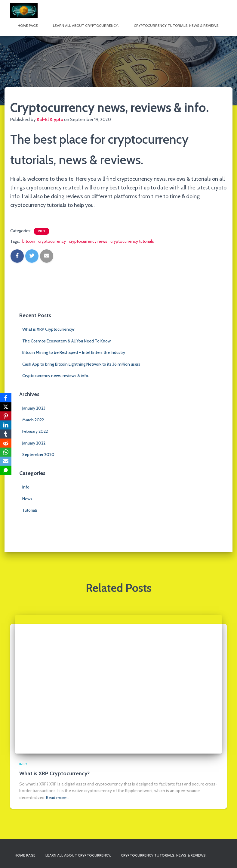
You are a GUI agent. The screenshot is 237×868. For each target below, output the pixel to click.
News (27, 499)
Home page (28, 25)
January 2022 (34, 443)
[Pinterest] (6, 416)
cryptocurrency (52, 241)
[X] (6, 407)
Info (42, 231)
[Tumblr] (6, 434)
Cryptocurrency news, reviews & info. (56, 376)
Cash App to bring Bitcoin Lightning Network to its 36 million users (81, 364)
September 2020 (38, 454)
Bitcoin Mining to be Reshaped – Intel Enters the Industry (74, 352)
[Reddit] (6, 443)
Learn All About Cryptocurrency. (86, 25)
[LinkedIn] (6, 425)
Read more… (58, 798)
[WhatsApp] (6, 452)
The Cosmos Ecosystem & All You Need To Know (66, 341)
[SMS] (6, 470)
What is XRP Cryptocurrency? (48, 329)
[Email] (6, 461)
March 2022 (33, 420)
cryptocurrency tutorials (132, 241)
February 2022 (35, 431)
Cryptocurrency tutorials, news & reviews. (177, 25)
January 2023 (34, 408)
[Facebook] (6, 398)
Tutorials (30, 510)
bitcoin (29, 241)
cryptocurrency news (88, 241)
